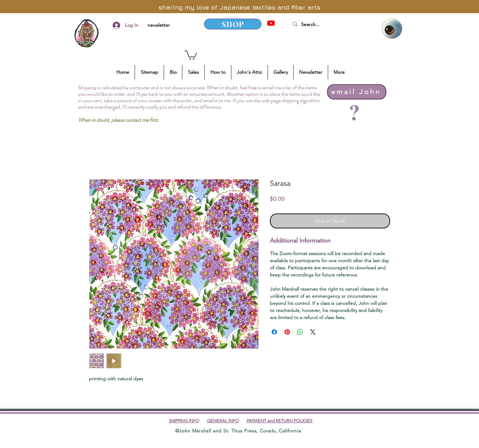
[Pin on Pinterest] (287, 332)
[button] (191, 54)
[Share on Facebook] (274, 332)
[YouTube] (271, 23)
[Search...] (330, 25)
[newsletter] (158, 25)
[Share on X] (313, 332)
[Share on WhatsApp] (300, 332)
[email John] (357, 92)
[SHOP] (233, 24)
